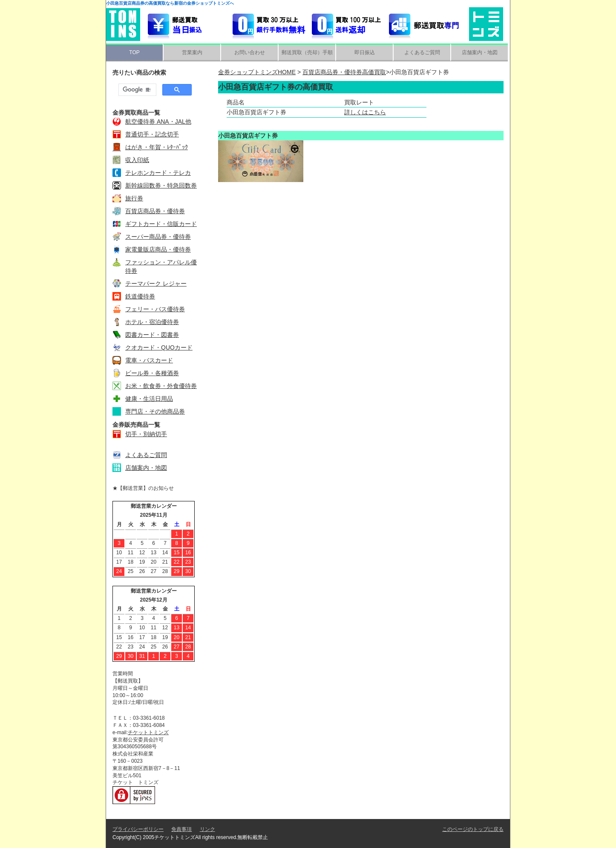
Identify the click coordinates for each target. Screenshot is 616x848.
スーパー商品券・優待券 (158, 237)
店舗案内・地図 (480, 52)
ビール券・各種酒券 (152, 373)
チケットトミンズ (148, 732)
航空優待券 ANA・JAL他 (158, 122)
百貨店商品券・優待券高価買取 (344, 72)
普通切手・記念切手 (152, 134)
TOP (134, 52)
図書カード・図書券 (152, 335)
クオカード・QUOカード (159, 347)
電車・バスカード (149, 360)
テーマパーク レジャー (156, 284)
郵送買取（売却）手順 (307, 52)
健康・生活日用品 (149, 399)
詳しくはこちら (365, 112)
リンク (207, 829)
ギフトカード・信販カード (161, 224)
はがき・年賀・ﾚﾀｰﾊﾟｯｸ (157, 147)
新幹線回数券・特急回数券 (161, 185)
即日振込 (365, 52)
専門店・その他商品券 (155, 411)
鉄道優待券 (140, 296)
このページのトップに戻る (473, 829)
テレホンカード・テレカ (158, 173)
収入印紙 (137, 160)
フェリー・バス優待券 (155, 309)
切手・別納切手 (146, 434)
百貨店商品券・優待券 (155, 211)
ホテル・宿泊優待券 (152, 322)
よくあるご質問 (422, 52)
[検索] (137, 90)
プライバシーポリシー (138, 829)
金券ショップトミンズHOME (257, 72)
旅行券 (134, 198)
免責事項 (181, 829)
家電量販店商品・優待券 (158, 249)
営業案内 (192, 52)
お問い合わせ (250, 52)
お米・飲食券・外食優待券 (161, 386)
